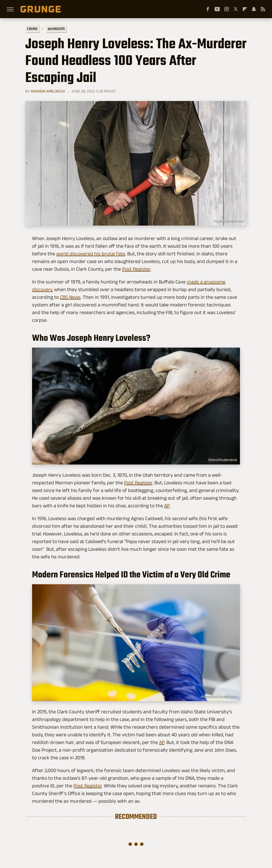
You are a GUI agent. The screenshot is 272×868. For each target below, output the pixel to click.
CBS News (70, 297)
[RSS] (263, 9)
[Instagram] (227, 9)
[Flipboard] (245, 9)
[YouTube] (217, 9)
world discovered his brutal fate (91, 254)
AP (167, 506)
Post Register (136, 269)
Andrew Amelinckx (48, 91)
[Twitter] (236, 9)
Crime (32, 29)
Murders (56, 29)
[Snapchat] (254, 9)
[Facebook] (208, 9)
